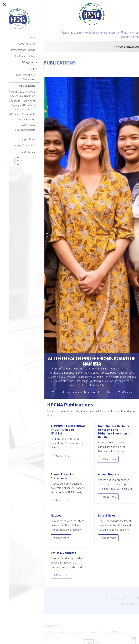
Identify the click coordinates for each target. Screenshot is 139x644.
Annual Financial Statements (62, 476)
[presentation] (47, 238)
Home (58, 70)
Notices (56, 515)
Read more (61, 455)
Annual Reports (109, 474)
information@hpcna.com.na (114, 33)
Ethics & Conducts (63, 553)
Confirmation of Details (101, 392)
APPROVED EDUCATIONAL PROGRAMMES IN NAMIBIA (68, 430)
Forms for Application (68, 392)
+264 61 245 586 (85, 33)
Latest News (107, 515)
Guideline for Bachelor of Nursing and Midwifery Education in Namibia (114, 432)
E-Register (127, 392)
